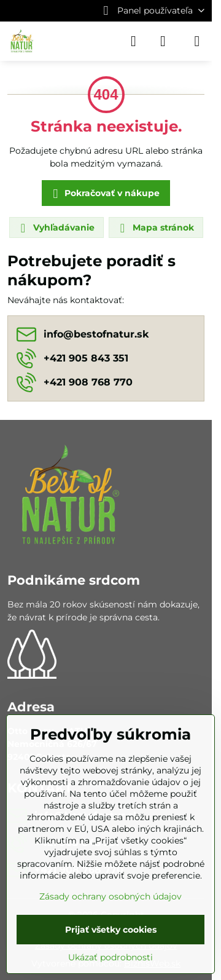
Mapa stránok (155, 228)
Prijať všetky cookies (111, 930)
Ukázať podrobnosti (110, 957)
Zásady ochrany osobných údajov (110, 896)
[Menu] (197, 41)
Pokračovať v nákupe (104, 194)
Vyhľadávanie (56, 228)
